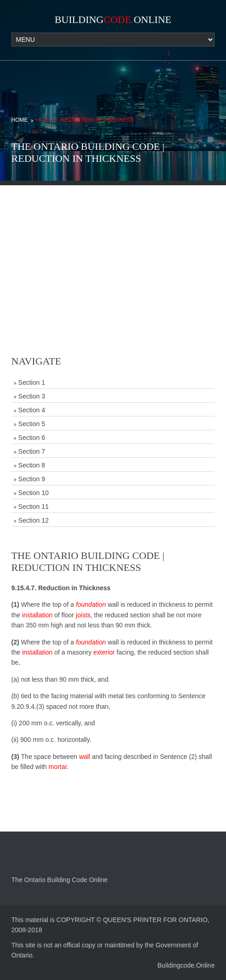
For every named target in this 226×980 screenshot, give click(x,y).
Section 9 (32, 479)
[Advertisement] (113, 250)
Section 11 (34, 507)
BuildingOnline (113, 20)
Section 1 (32, 382)
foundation (91, 604)
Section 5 (32, 424)
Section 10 (34, 493)
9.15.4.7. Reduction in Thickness (86, 120)
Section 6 (32, 438)
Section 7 (32, 451)
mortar (58, 767)
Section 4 (32, 410)
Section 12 (34, 520)
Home (20, 120)
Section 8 (32, 465)
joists (83, 615)
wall (85, 757)
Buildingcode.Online (186, 965)
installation (37, 615)
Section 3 (32, 396)
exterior (104, 652)
